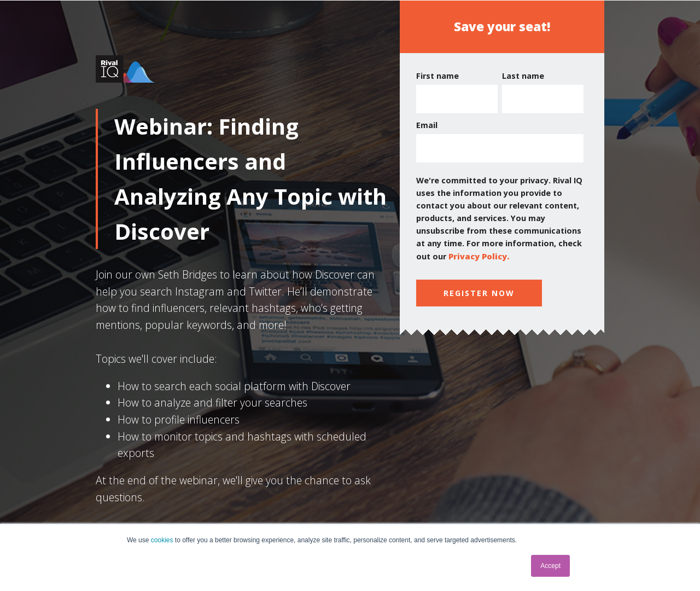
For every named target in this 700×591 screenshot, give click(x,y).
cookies (162, 540)
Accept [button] (550, 566)
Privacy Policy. (479, 256)
